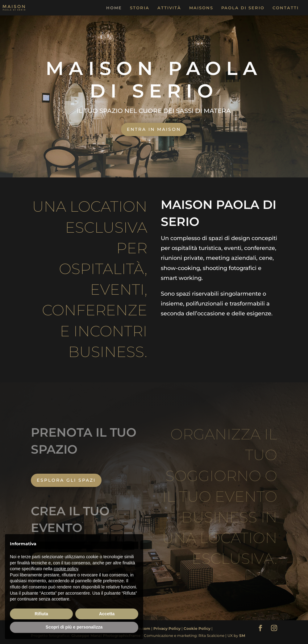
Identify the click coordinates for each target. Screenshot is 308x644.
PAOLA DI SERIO (243, 8)
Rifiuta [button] (41, 614)
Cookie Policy (198, 628)
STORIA (140, 8)
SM (242, 636)
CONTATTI (286, 8)
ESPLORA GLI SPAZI (66, 480)
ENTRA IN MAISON (154, 129)
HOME (114, 8)
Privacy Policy (167, 628)
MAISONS (201, 8)
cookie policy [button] (66, 569)
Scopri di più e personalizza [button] (74, 627)
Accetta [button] (107, 614)
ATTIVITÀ (169, 8)
